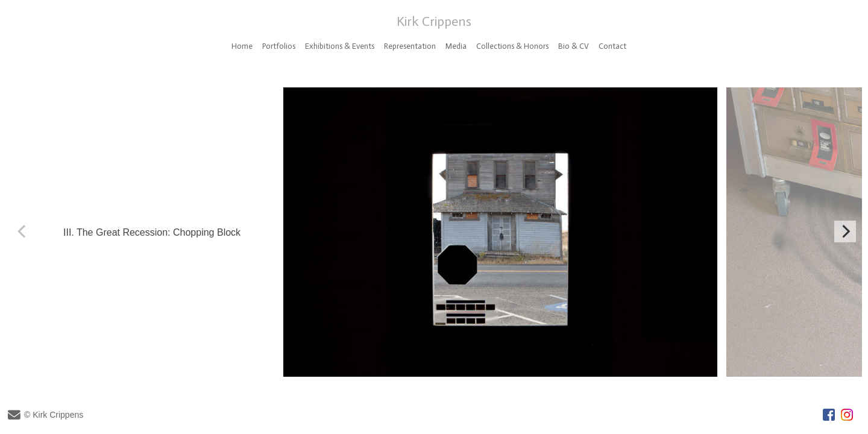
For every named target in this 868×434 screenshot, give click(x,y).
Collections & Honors (512, 46)
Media (456, 46)
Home (242, 46)
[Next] (845, 231)
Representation (410, 46)
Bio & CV (574, 46)
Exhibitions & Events (340, 46)
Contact (612, 46)
